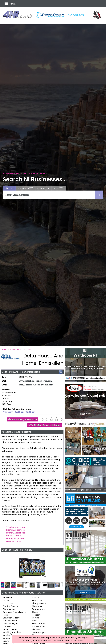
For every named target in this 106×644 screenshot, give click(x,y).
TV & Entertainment (16, 527)
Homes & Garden (15, 349)
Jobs (59, 188)
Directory (9, 188)
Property (25, 188)
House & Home (14, 536)
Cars (44, 188)
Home (4, 349)
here (59, 641)
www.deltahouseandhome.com (36, 381)
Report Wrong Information (24, 419)
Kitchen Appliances (16, 530)
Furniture (28, 349)
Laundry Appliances (16, 533)
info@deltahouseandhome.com (36, 385)
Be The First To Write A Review (46, 425)
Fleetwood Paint (14, 541)
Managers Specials (15, 539)
